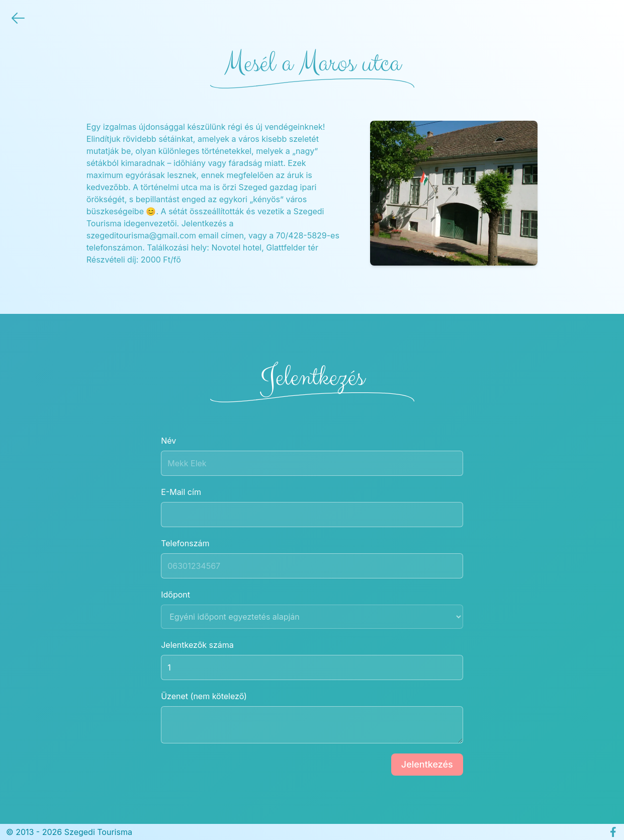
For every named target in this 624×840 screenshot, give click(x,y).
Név (312, 456)
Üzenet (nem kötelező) (312, 717)
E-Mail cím (312, 507)
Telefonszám (312, 558)
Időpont (312, 609)
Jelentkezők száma (312, 660)
